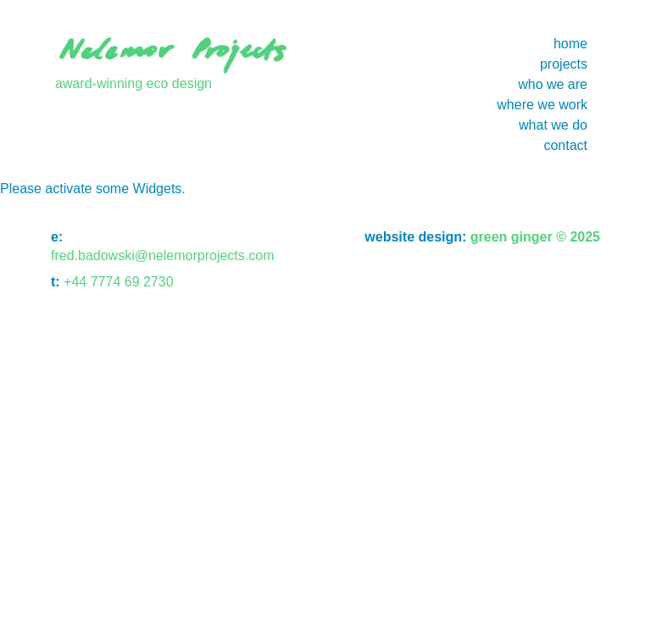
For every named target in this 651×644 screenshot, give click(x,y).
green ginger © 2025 (533, 237)
